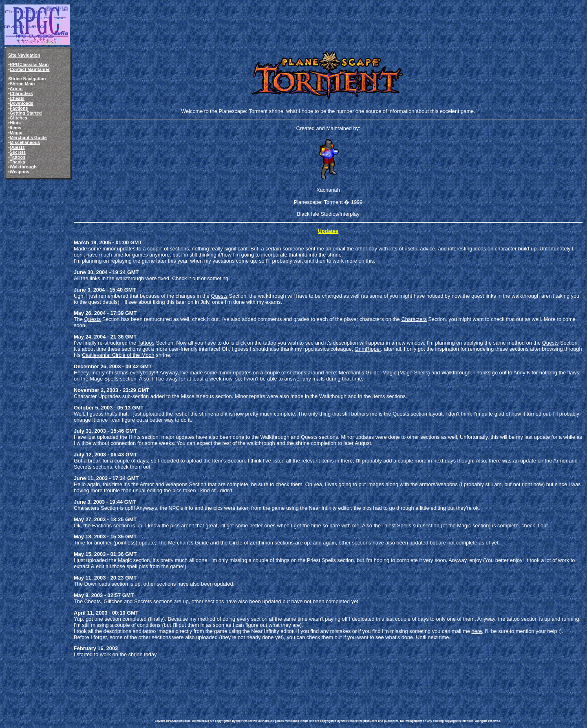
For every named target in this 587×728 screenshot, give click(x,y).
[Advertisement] (304, 682)
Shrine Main (22, 84)
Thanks (18, 162)
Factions (19, 108)
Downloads (22, 103)
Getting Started (26, 113)
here (477, 631)
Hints (15, 123)
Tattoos (18, 157)
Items (15, 128)
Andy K (522, 373)
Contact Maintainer (30, 69)
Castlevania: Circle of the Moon (118, 355)
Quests (17, 147)
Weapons (20, 172)
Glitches (19, 118)
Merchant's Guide (28, 137)
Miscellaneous (25, 142)
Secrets (18, 152)
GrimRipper (368, 349)
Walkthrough (23, 167)
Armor (17, 89)
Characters (21, 93)
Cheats (17, 98)
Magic (16, 133)
